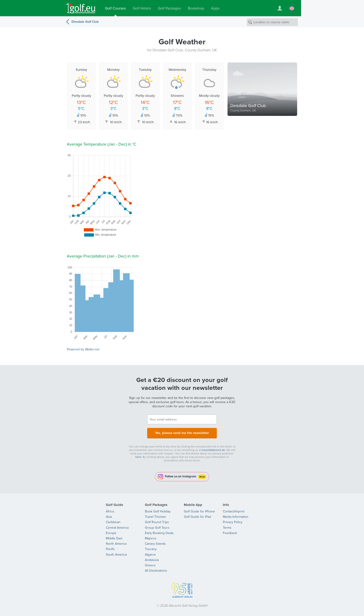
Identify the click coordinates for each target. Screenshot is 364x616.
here (138, 456)
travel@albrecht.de (213, 449)
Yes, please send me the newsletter (182, 432)
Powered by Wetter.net (83, 349)
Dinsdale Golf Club (85, 22)
